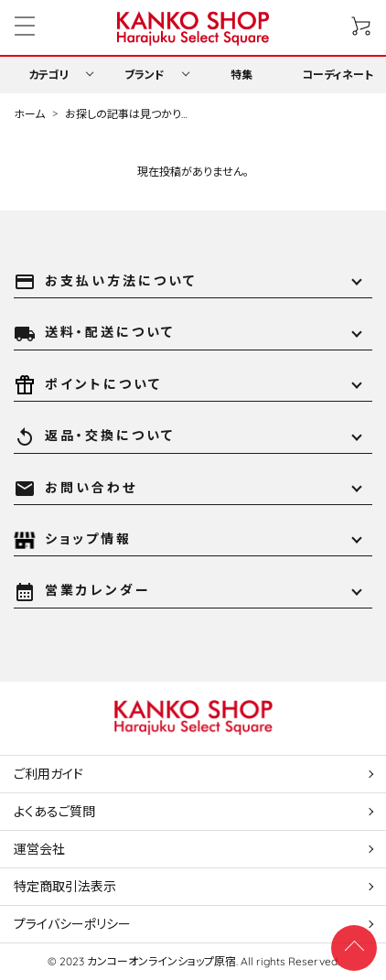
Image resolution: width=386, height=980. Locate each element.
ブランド (145, 75)
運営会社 (39, 849)
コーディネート (338, 75)
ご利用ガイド (48, 774)
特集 (241, 75)
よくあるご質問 (54, 812)
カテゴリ (48, 75)
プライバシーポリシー (72, 924)
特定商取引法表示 (65, 887)
